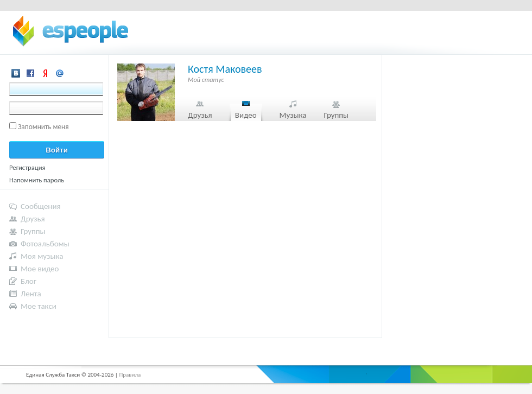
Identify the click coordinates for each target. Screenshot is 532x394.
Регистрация (27, 167)
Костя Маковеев (225, 69)
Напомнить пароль (37, 180)
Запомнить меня (43, 127)
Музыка (293, 115)
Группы (336, 115)
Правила (130, 375)
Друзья (200, 115)
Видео (246, 115)
